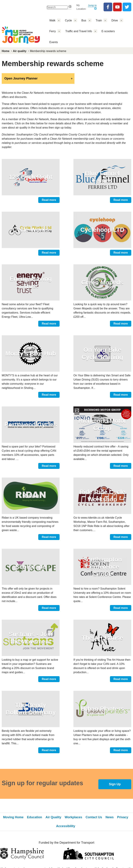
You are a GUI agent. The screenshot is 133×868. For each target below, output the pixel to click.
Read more (49, 200)
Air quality (20, 51)
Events (54, 42)
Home (6, 51)
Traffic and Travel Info (79, 31)
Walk (52, 20)
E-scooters (108, 31)
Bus (84, 20)
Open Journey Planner (21, 78)
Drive (115, 20)
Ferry (53, 31)
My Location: (81, 7)
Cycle (68, 20)
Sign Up (115, 784)
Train (99, 20)
